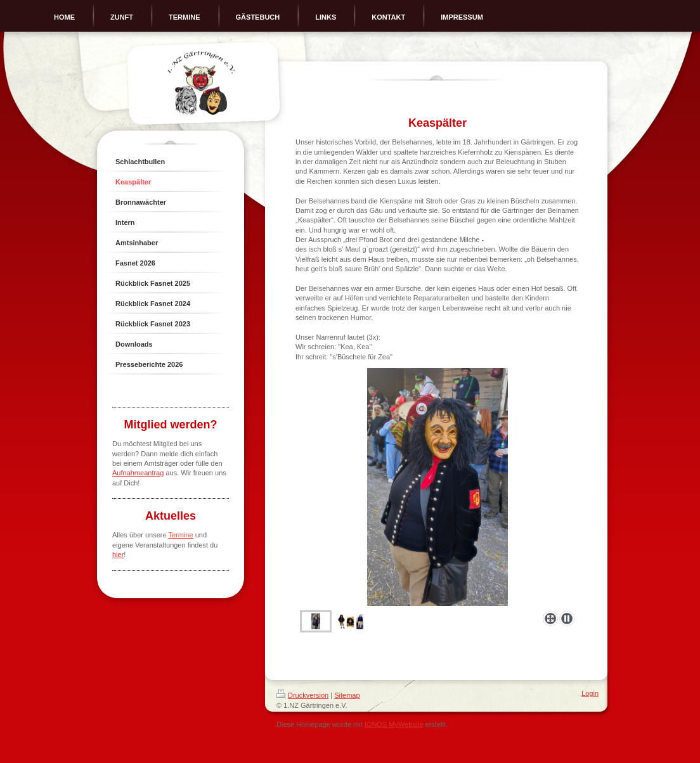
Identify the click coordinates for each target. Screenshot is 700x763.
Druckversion (302, 695)
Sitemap (347, 695)
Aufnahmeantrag (138, 473)
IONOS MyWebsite (394, 724)
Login (590, 693)
